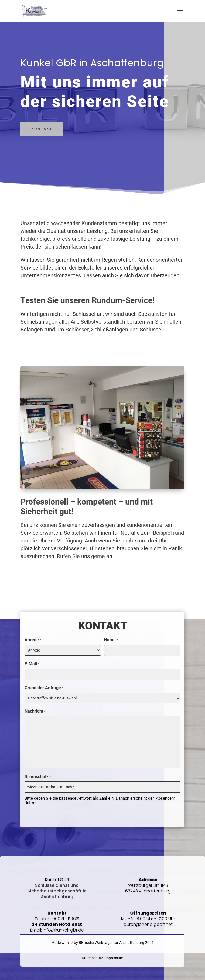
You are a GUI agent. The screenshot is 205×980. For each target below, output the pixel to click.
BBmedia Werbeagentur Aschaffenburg (112, 943)
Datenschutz (92, 958)
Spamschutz (38, 777)
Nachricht (35, 712)
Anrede (33, 640)
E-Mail (32, 664)
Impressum (114, 958)
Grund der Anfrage (44, 688)
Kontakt (42, 129)
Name (111, 640)
